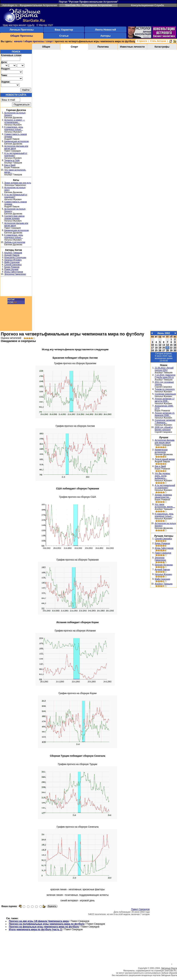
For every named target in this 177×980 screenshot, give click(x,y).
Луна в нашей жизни (165, 459)
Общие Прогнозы (22, 36)
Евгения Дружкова (164, 565)
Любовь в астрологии (15, 242)
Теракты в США (12, 160)
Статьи (64, 36)
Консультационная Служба (147, 5)
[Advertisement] (16, 287)
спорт (49, 41)
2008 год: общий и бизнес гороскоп (164, 428)
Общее (46, 47)
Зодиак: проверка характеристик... (163, 496)
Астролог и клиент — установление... (15, 121)
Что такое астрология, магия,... (165, 505)
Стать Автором (158, 41)
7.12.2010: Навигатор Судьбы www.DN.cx (165, 376)
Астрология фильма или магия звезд (165, 441)
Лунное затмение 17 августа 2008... (165, 400)
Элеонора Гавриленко (15, 274)
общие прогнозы (34, 41)
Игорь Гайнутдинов (14, 272)
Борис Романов (12, 267)
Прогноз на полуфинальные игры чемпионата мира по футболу (47, 924)
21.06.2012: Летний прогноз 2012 (164, 369)
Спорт (74, 47)
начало (18, 41)
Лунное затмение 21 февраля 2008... (165, 414)
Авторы (106, 36)
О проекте (142, 41)
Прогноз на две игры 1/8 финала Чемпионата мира (39, 921)
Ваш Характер (64, 30)
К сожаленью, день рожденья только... (14, 128)
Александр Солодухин (15, 257)
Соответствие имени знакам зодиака (14, 217)
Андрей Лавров (12, 255)
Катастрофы (162, 47)
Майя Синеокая (12, 262)
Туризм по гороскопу (165, 389)
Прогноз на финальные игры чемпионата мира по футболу (44, 927)
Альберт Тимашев (13, 253)
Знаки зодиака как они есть (18, 183)
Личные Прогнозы (22, 30)
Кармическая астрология (17, 141)
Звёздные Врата (169, 968)
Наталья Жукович (13, 260)
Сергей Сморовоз (13, 265)
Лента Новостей (106, 30)
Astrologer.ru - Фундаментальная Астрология (30, 5)
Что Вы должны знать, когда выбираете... (162, 476)
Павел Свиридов (140, 909)
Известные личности (132, 47)
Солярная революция (165, 394)
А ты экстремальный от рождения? (165, 486)
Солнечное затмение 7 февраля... (165, 421)
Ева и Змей (10, 165)
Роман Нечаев (11, 269)
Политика (103, 47)
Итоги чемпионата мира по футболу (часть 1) (36, 929)
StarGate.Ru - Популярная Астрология (89, 5)
